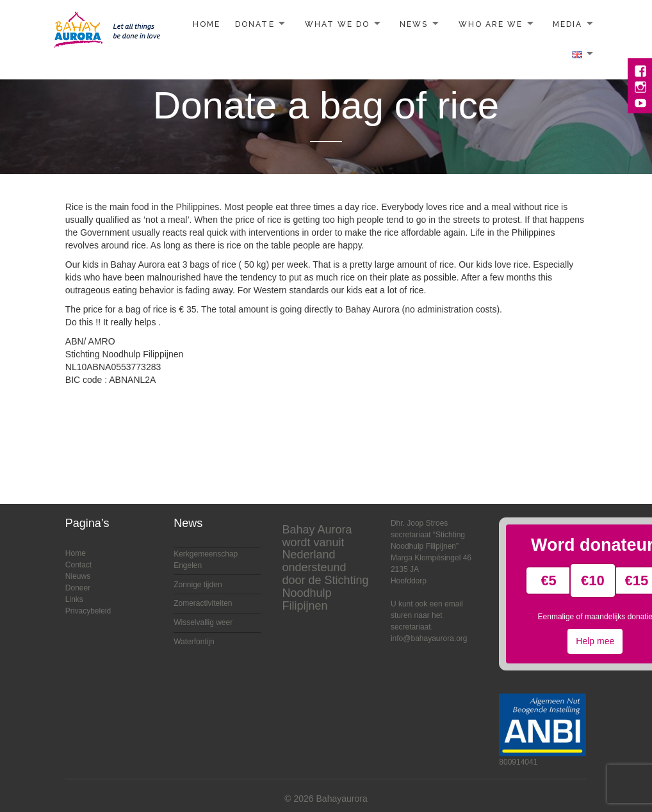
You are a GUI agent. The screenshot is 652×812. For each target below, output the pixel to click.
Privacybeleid (88, 611)
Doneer (78, 588)
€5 (548, 581)
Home (207, 24)
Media (567, 24)
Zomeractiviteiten (203, 603)
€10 (593, 581)
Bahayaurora (342, 799)
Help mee (595, 641)
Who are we (491, 24)
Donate (255, 24)
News (414, 24)
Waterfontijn (194, 642)
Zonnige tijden (198, 585)
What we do (337, 24)
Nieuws (78, 576)
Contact (78, 565)
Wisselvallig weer (203, 622)
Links (74, 599)
